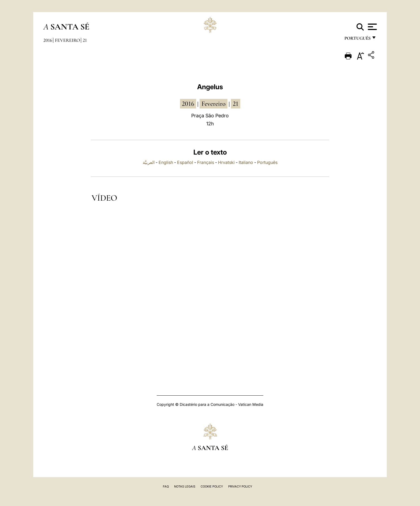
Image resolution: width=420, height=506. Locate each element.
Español (185, 162)
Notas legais (185, 486)
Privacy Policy (240, 486)
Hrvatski (226, 162)
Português (267, 162)
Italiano (246, 162)
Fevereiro (67, 40)
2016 (48, 40)
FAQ (166, 486)
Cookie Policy (212, 486)
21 (85, 40)
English (166, 162)
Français (206, 162)
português (357, 40)
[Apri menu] (372, 27)
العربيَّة (149, 162)
